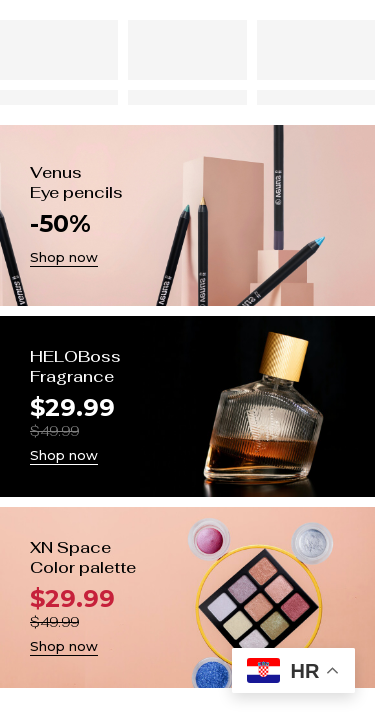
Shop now (64, 257)
